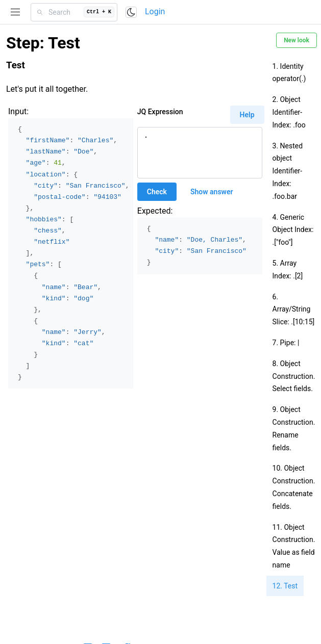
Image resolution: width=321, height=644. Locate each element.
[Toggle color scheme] (131, 12)
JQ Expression (160, 112)
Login (155, 11)
